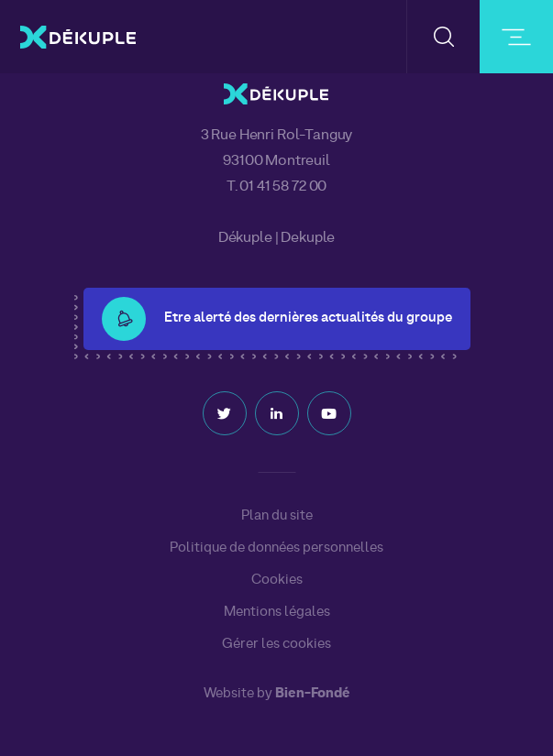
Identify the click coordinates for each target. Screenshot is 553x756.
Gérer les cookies (276, 645)
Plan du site (277, 516)
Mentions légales (277, 612)
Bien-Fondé (313, 694)
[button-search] (443, 37)
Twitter (225, 413)
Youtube (329, 413)
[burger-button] (516, 37)
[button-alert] (124, 319)
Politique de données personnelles (276, 548)
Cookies (277, 580)
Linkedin (277, 413)
